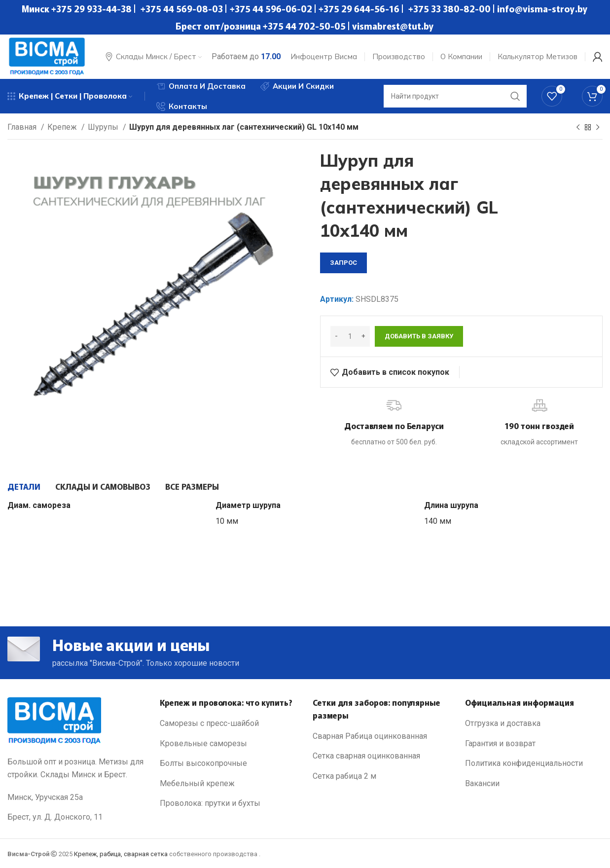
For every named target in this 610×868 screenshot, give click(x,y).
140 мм (438, 521)
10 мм (227, 521)
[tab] (24, 486)
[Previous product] (578, 128)
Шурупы (104, 127)
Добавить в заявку (419, 336)
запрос (343, 263)
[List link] (229, 723)
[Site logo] (47, 56)
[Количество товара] (350, 336)
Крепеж (63, 127)
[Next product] (598, 128)
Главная (23, 127)
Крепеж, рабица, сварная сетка (121, 854)
